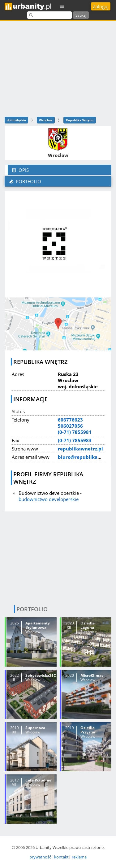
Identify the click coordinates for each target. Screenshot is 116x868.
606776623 (70, 420)
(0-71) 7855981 (75, 432)
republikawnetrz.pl (80, 449)
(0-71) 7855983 (75, 440)
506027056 (70, 426)
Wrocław (46, 120)
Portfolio (25, 181)
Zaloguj (101, 6)
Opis (20, 170)
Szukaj (81, 15)
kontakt (61, 857)
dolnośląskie (16, 120)
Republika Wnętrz (80, 120)
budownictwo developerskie (49, 499)
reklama (79, 857)
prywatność (40, 857)
